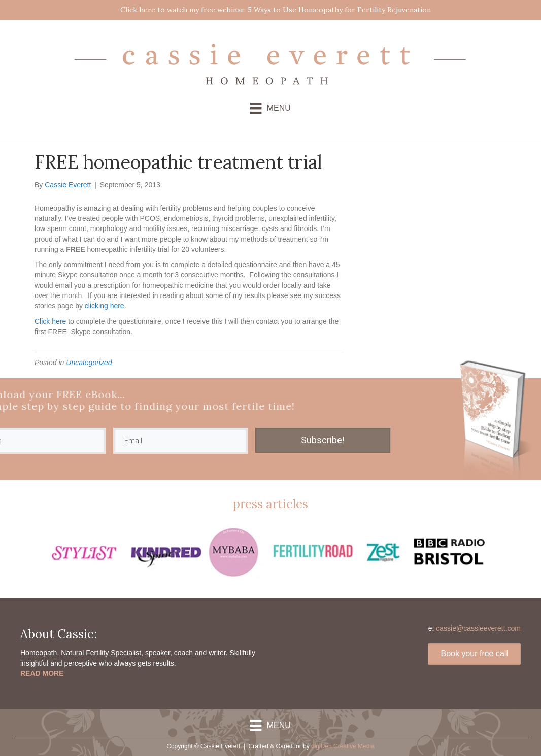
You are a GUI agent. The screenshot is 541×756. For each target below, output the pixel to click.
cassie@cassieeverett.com (478, 628)
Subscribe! (248, 440)
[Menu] (270, 108)
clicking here (105, 306)
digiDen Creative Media (343, 746)
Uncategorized (89, 363)
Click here (50, 321)
